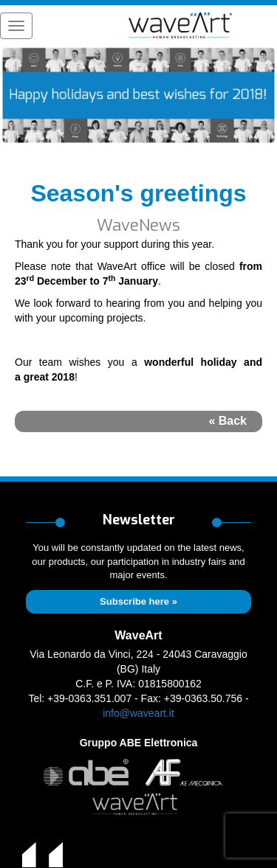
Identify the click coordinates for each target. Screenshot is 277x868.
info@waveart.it (138, 713)
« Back (228, 421)
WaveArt (138, 635)
